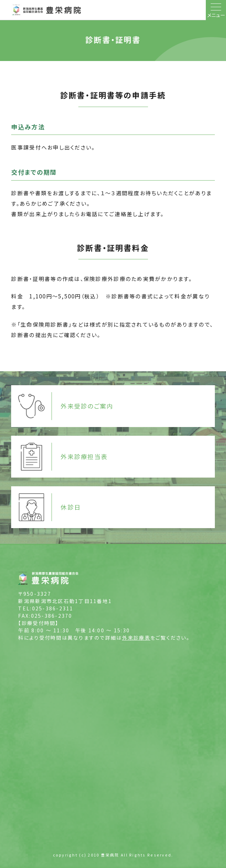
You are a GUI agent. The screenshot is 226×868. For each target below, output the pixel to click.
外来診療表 (136, 638)
